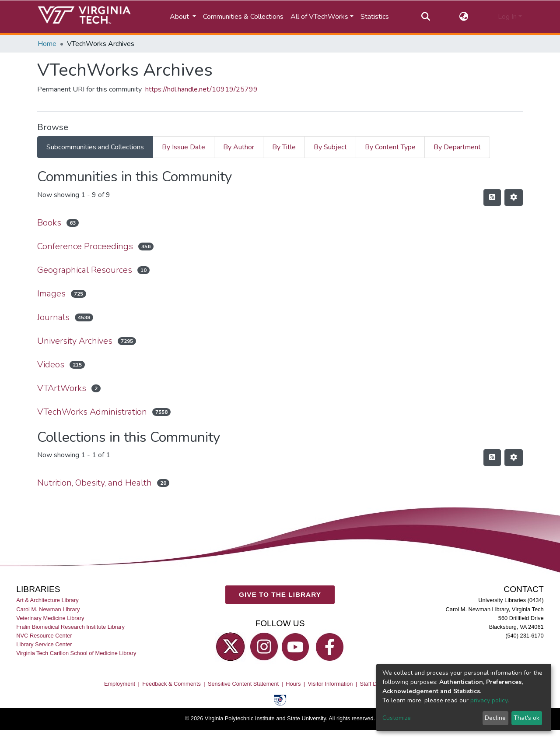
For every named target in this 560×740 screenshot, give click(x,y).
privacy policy (489, 700)
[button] (464, 17)
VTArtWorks (62, 388)
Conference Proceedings (85, 246)
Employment (120, 684)
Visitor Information (331, 684)
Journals (53, 317)
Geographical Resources (85, 270)
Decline (495, 718)
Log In (507, 17)
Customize (397, 718)
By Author (239, 147)
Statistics (375, 17)
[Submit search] (425, 17)
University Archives (75, 341)
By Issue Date (184, 147)
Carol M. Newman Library (48, 609)
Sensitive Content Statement (243, 684)
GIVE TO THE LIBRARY (280, 594)
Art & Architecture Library (47, 600)
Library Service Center (44, 644)
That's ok (527, 718)
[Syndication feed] (492, 197)
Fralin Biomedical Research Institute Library (70, 627)
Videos (51, 365)
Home (47, 44)
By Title (284, 147)
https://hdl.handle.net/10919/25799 (201, 89)
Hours (293, 684)
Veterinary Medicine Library (50, 618)
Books (49, 223)
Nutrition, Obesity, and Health (94, 483)
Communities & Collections (243, 17)
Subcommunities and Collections (95, 147)
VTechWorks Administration (92, 412)
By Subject (330, 147)
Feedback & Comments (171, 684)
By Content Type (390, 147)
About (180, 17)
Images (51, 294)
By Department (457, 147)
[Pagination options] (514, 197)
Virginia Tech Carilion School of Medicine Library (76, 653)
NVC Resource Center (44, 636)
